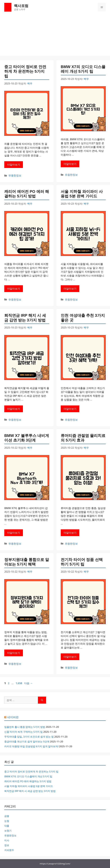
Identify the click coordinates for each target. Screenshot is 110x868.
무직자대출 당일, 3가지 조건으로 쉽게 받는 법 (29, 737)
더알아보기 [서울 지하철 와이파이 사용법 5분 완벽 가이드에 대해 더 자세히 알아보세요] (70, 289)
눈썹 (7, 821)
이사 (7, 840)
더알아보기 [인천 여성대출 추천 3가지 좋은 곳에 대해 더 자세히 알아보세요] (70, 409)
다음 (28, 683)
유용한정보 (15, 175)
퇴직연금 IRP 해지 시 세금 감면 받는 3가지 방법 (30, 791)
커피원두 (9, 850)
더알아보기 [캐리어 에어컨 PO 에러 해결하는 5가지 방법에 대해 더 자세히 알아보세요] (14, 289)
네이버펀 (13, 717)
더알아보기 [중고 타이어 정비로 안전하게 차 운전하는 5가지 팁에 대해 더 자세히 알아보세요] (14, 165)
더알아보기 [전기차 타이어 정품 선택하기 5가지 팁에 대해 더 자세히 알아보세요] (70, 657)
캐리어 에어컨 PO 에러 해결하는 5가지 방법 (28, 781)
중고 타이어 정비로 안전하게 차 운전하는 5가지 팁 (25, 71)
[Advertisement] (55, 36)
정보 (7, 845)
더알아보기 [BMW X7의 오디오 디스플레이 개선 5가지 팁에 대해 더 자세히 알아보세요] (70, 164)
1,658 (19, 683)
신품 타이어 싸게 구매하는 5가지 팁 (23, 732)
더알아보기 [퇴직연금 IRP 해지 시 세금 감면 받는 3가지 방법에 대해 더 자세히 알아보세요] (14, 409)
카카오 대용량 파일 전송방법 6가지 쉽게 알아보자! (31, 746)
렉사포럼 (21, 6)
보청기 (8, 831)
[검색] (42, 700)
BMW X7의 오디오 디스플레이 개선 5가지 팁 (28, 776)
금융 (7, 816)
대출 (7, 826)
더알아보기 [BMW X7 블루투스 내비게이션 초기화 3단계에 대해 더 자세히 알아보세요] (14, 533)
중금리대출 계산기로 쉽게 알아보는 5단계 (27, 741)
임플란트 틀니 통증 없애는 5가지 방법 (25, 727)
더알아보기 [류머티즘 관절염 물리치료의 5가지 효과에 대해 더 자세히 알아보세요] (70, 533)
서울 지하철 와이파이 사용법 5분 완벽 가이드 (29, 786)
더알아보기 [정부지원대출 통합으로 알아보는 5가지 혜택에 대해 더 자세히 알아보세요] (14, 653)
